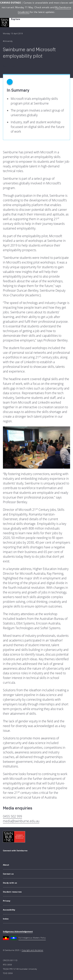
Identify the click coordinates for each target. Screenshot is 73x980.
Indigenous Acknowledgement (18, 931)
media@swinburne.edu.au (21, 821)
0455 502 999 (12, 816)
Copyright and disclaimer (32, 950)
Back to (9, 66)
